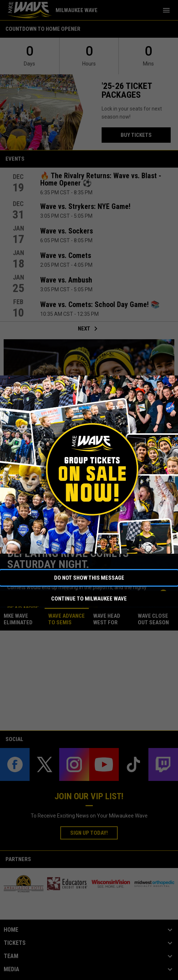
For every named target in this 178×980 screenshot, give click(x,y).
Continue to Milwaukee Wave (89, 599)
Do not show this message (89, 578)
